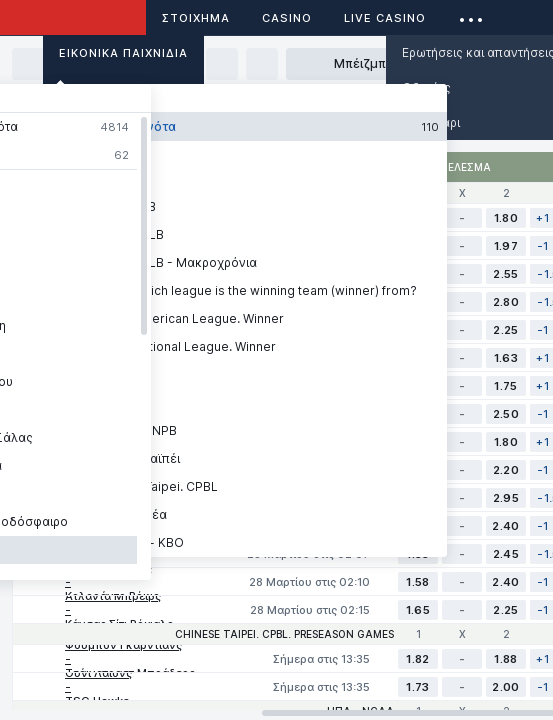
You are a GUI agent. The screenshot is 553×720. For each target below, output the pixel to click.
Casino (287, 18)
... (471, 14)
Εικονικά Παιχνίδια (123, 53)
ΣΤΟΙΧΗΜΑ (196, 18)
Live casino (385, 18)
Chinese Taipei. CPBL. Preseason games (284, 634)
